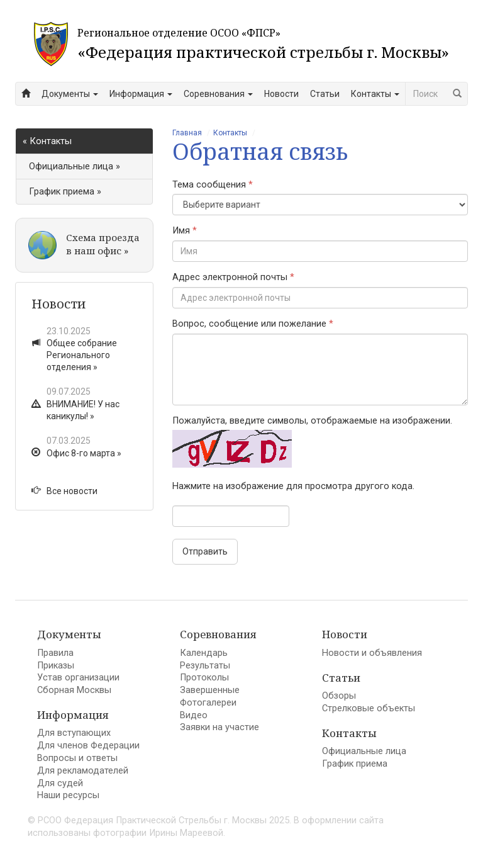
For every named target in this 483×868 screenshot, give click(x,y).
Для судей (60, 783)
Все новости (64, 491)
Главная (187, 133)
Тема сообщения (213, 185)
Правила (55, 653)
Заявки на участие (219, 727)
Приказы (56, 666)
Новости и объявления (372, 653)
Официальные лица (364, 751)
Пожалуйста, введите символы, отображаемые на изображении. (312, 421)
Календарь (204, 653)
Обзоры (339, 696)
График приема (355, 764)
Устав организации (78, 678)
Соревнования (218, 94)
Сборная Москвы (74, 690)
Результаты (205, 666)
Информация (141, 94)
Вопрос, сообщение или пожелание (253, 324)
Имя (185, 231)
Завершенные (210, 690)
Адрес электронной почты (233, 277)
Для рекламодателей (83, 771)
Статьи (325, 94)
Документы (70, 94)
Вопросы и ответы (77, 758)
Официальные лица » (75, 166)
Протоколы (204, 678)
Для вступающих (74, 733)
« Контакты (47, 141)
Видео (194, 715)
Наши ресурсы (68, 795)
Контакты (375, 94)
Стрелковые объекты (369, 708)
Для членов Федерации (88, 746)
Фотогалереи (208, 703)
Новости (281, 94)
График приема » (65, 192)
